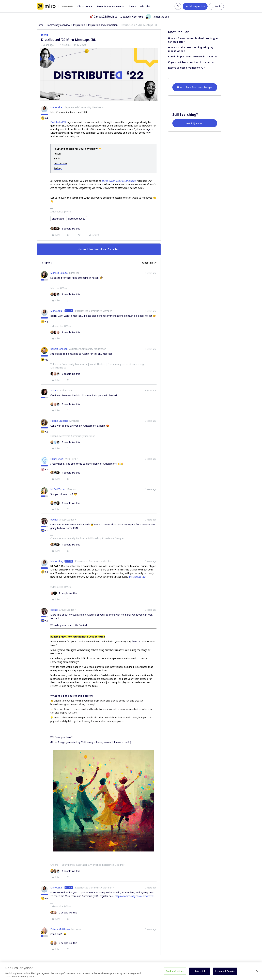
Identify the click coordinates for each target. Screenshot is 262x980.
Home (40, 25)
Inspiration (79, 25)
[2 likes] (64, 593)
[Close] (257, 971)
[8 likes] (65, 229)
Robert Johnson (59, 349)
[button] (195, 6)
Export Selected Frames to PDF (186, 68)
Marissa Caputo (59, 273)
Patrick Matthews (60, 929)
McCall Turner (58, 489)
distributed (58, 219)
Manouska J (57, 107)
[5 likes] (65, 374)
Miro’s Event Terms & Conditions (119, 181)
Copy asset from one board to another (191, 62)
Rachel (54, 520)
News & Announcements (111, 6)
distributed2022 (77, 219)
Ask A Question (195, 123)
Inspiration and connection (103, 25)
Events (132, 6)
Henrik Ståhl (57, 459)
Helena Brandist (59, 421)
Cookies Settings (175, 971)
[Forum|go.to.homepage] (55, 6)
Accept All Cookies (225, 971)
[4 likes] (65, 473)
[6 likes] (65, 404)
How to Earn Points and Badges (195, 87)
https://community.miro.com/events (135, 896)
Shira (53, 390)
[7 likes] (65, 294)
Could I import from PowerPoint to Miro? (193, 56)
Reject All (200, 971)
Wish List (145, 6)
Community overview (58, 25)
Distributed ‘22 (58, 122)
